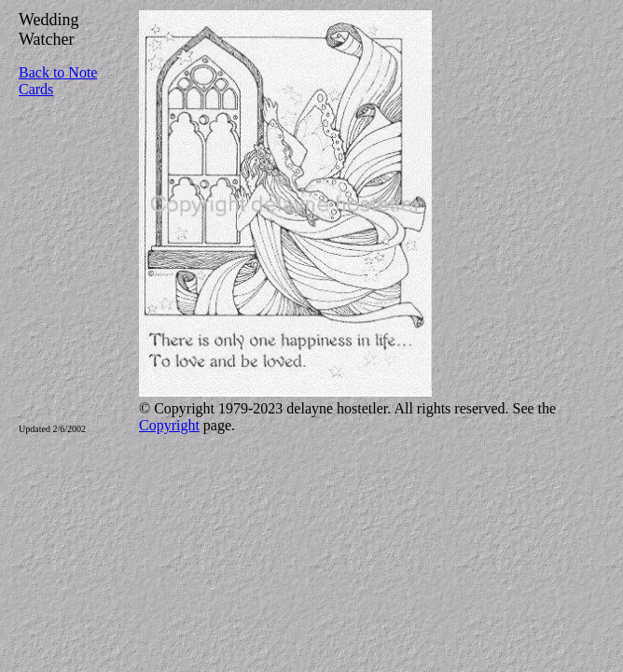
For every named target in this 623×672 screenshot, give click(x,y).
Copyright (169, 425)
